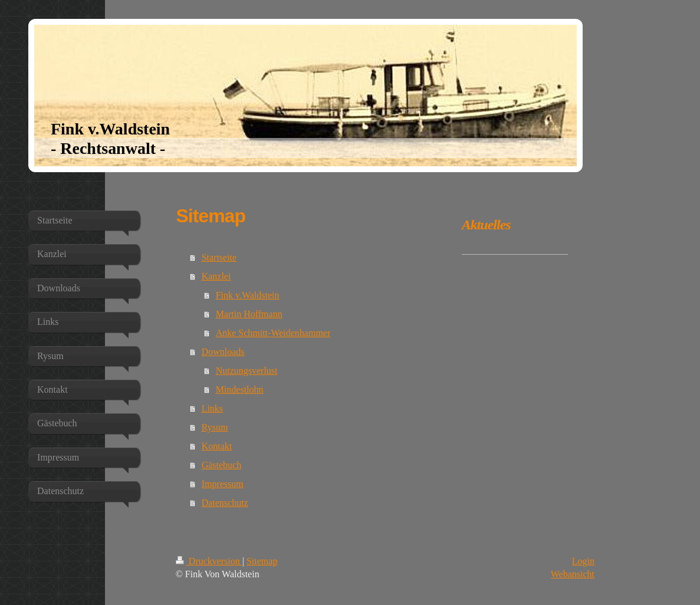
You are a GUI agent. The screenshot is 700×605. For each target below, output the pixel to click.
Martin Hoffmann (249, 314)
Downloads (223, 352)
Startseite (219, 257)
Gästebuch (222, 465)
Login (583, 561)
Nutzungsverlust (247, 371)
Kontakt (217, 446)
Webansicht (573, 574)
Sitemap (262, 561)
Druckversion (209, 561)
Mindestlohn (240, 389)
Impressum (223, 484)
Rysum (215, 427)
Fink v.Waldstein (248, 295)
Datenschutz (225, 503)
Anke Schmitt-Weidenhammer (273, 333)
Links (212, 408)
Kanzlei (216, 276)
